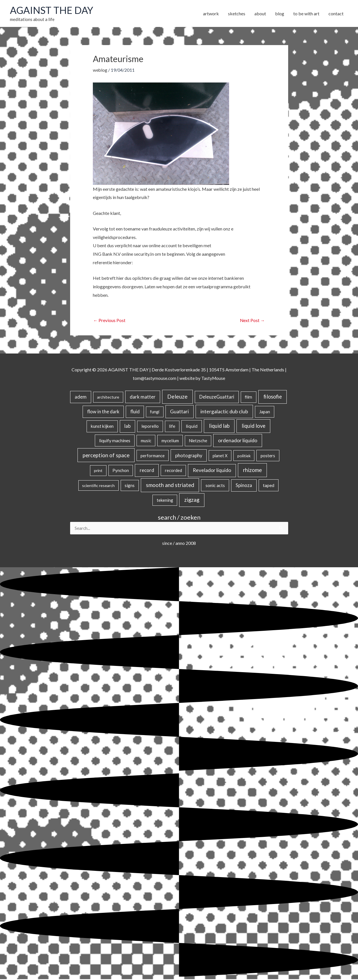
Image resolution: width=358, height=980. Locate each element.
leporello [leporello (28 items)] (150, 427)
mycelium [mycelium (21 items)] (170, 441)
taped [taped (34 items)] (269, 486)
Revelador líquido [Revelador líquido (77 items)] (212, 471)
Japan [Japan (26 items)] (265, 412)
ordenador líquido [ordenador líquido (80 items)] (238, 441)
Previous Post (110, 321)
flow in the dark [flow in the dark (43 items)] (103, 412)
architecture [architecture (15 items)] (108, 398)
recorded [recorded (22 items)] (173, 471)
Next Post (252, 321)
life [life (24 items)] (172, 427)
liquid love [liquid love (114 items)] (254, 426)
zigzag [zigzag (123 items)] (192, 500)
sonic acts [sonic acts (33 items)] (215, 486)
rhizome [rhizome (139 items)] (252, 470)
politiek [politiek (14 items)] (244, 456)
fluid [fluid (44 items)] (135, 412)
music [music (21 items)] (146, 441)
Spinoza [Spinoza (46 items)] (244, 486)
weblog (100, 70)
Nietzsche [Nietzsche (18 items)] (198, 441)
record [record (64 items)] (147, 471)
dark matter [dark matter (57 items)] (143, 397)
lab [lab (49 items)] (127, 427)
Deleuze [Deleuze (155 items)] (177, 397)
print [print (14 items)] (98, 471)
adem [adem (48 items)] (81, 397)
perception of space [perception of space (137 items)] (106, 455)
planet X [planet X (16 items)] (220, 456)
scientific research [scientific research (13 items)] (98, 486)
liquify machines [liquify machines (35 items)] (115, 441)
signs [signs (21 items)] (130, 486)
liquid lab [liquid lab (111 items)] (219, 426)
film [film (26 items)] (248, 397)
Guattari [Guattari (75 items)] (179, 412)
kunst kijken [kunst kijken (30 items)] (102, 427)
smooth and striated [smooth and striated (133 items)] (170, 486)
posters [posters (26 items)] (268, 456)
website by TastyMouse (203, 379)
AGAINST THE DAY (53, 10)
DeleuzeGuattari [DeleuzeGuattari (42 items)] (217, 397)
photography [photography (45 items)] (189, 456)
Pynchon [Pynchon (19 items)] (121, 471)
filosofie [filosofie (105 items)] (273, 397)
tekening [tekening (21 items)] (165, 501)
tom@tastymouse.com (154, 379)
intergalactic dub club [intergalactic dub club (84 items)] (224, 412)
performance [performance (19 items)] (153, 456)
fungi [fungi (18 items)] (155, 412)
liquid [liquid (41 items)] (192, 426)
